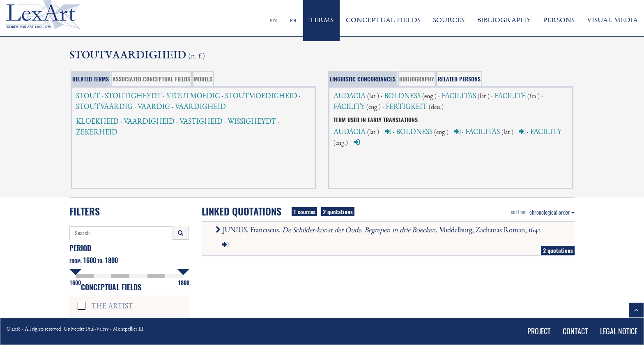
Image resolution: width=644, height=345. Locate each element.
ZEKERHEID (97, 133)
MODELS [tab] (203, 79)
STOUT (88, 97)
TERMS (321, 21)
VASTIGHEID (201, 122)
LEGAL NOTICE (619, 331)
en (273, 21)
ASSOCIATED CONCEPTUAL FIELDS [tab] (151, 79)
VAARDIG (154, 107)
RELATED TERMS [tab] (91, 79)
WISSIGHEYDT (252, 122)
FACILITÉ (510, 97)
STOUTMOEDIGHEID (261, 97)
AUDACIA (350, 97)
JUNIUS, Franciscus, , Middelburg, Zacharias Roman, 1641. (380, 231)
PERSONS (559, 21)
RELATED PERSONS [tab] (459, 79)
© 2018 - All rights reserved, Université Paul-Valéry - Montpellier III (75, 330)
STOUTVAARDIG (104, 107)
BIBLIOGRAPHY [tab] (417, 79)
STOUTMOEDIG (193, 97)
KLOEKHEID (97, 122)
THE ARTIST (112, 307)
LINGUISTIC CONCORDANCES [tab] (363, 79)
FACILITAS (459, 97)
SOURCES (449, 21)
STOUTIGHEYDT (133, 97)
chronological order (552, 212)
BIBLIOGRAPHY (504, 21)
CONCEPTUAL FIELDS (383, 21)
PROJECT (539, 331)
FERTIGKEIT (406, 107)
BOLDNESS (402, 97)
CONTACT (575, 331)
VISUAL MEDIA (612, 21)
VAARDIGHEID (200, 107)
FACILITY (349, 107)
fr (293, 21)
